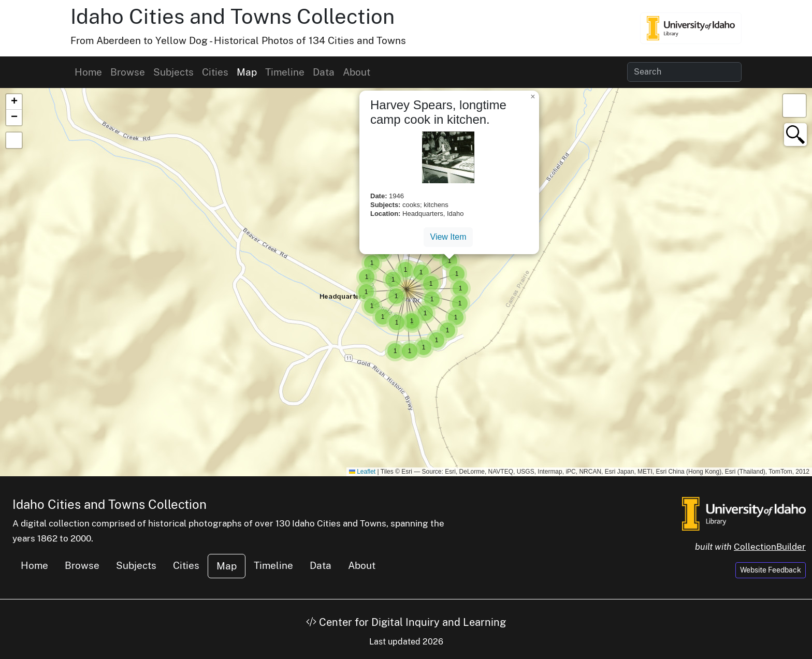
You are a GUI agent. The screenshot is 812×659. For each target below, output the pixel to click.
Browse (128, 72)
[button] (406, 289)
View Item (448, 237)
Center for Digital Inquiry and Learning (406, 622)
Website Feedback (771, 570)
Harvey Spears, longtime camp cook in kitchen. (438, 112)
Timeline (285, 72)
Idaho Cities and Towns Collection (233, 16)
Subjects (173, 72)
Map (247, 72)
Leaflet (362, 472)
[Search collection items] (684, 72)
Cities (215, 72)
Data (324, 72)
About (357, 72)
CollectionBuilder (770, 547)
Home (88, 72)
